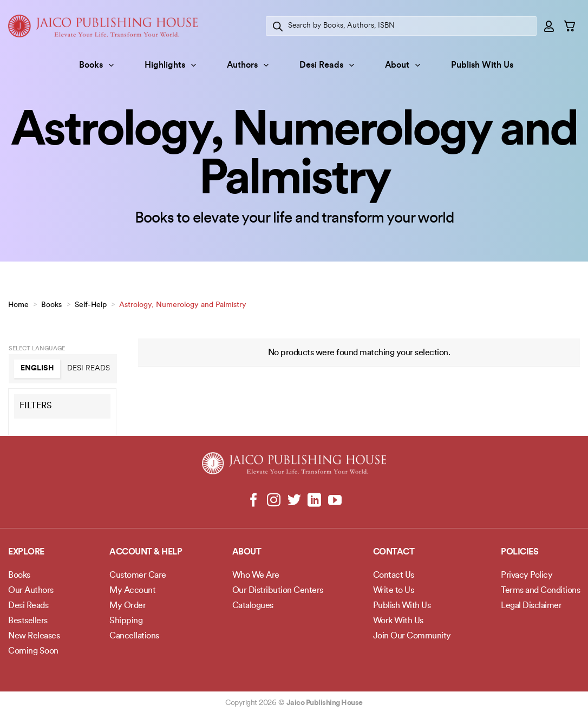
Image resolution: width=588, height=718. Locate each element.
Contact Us (394, 576)
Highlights (170, 65)
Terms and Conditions (540, 591)
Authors (248, 65)
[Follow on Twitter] (294, 501)
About (403, 65)
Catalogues (253, 606)
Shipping (126, 621)
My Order (128, 606)
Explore (26, 552)
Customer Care (138, 576)
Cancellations (134, 636)
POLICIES (520, 552)
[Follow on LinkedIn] (314, 501)
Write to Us (394, 591)
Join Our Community (412, 636)
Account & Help (146, 552)
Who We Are (256, 576)
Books (96, 65)
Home (18, 305)
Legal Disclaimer (531, 606)
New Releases (34, 636)
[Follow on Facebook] (254, 501)
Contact (394, 552)
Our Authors (31, 591)
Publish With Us (482, 66)
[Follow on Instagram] (274, 501)
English (37, 368)
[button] (550, 26)
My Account (132, 591)
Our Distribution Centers (278, 591)
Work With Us (398, 621)
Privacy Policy (527, 576)
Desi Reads (327, 65)
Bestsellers (28, 621)
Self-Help (91, 305)
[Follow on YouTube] (334, 501)
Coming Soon (33, 651)
